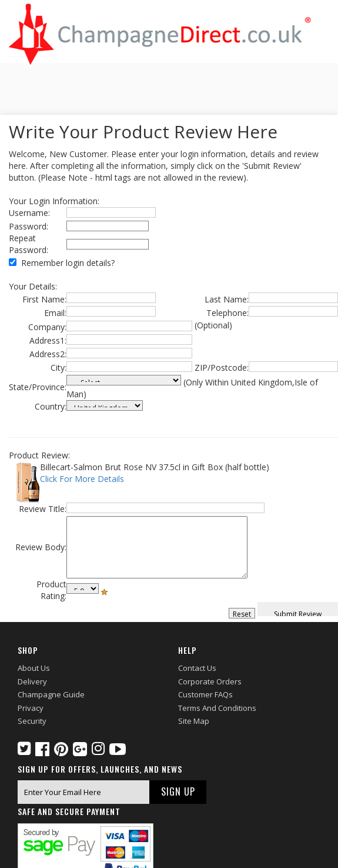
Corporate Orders (210, 681)
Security (32, 721)
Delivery (32, 681)
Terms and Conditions (217, 708)
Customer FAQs (205, 694)
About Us (34, 668)
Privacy (31, 708)
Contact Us (197, 668)
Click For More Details (82, 479)
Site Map (194, 721)
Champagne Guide (51, 694)
